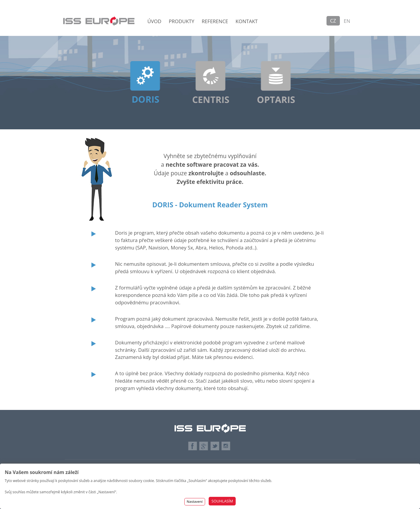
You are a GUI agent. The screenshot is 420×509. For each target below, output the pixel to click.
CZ (333, 21)
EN (347, 21)
